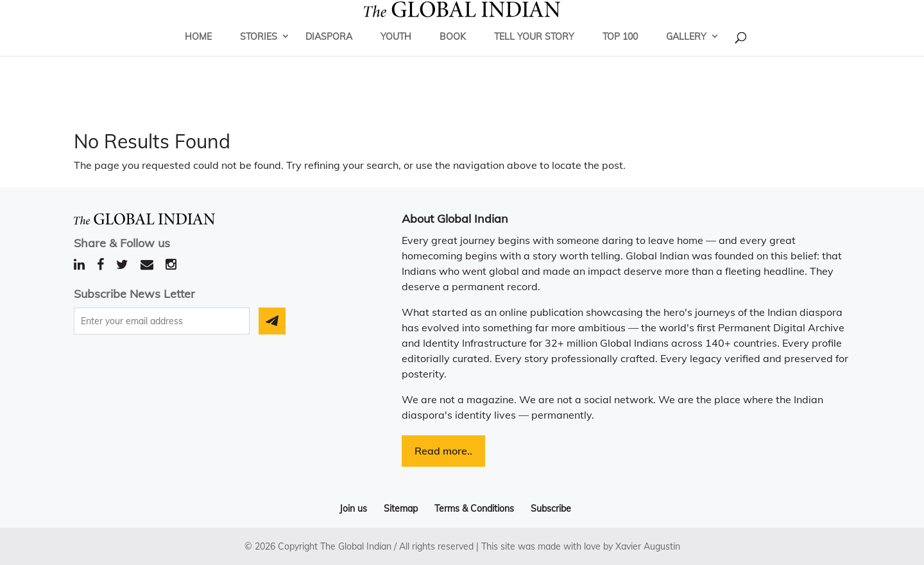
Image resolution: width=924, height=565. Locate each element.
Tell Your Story (534, 55)
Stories (259, 55)
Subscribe (551, 509)
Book (453, 55)
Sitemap (401, 509)
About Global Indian (455, 219)
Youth (396, 55)
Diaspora (329, 55)
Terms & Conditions (474, 509)
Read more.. (443, 451)
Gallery (686, 55)
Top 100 (620, 55)
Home (198, 55)
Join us (353, 509)
